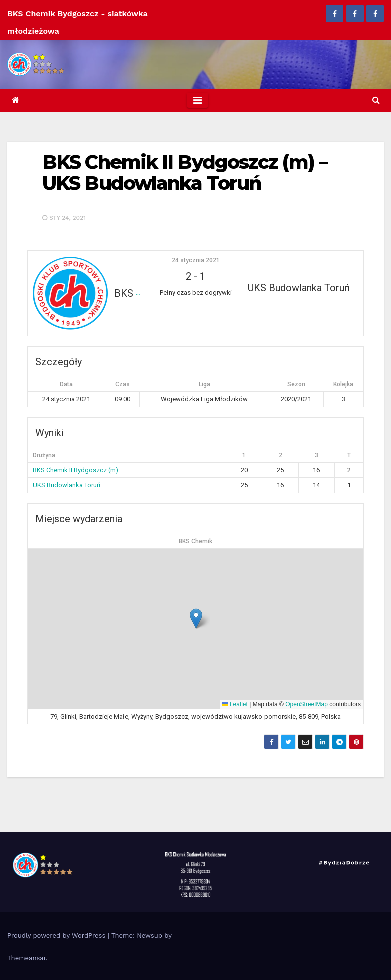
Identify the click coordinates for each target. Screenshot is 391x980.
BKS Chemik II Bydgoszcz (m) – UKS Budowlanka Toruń (185, 173)
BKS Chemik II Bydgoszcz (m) (76, 470)
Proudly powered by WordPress (58, 935)
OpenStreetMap (306, 704)
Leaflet (235, 704)
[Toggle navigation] (197, 100)
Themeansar (27, 958)
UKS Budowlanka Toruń (67, 485)
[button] (376, 100)
